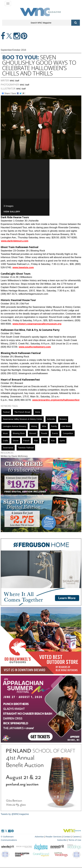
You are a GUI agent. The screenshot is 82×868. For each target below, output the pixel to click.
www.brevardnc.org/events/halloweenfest (56, 400)
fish (36, 441)
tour (44, 441)
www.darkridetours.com (15, 241)
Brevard (33, 433)
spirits (62, 441)
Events (55, 433)
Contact (67, 837)
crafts (5, 441)
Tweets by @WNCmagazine (15, 814)
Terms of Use (75, 840)
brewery (63, 419)
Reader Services (54, 837)
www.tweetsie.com (23, 267)
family (54, 426)
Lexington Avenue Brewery (15, 426)
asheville (51, 419)
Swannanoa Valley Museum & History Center (23, 419)
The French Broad (22, 412)
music (5, 433)
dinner (16, 441)
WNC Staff (14, 81)
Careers (76, 837)
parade (44, 433)
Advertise (40, 837)
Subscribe (63, 840)
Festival (6, 412)
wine (44, 426)
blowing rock (19, 433)
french (26, 441)
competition (68, 433)
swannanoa (8, 448)
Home (38, 412)
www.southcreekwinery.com (35, 347)
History (34, 426)
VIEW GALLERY (12, 212)
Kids (53, 441)
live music (66, 426)
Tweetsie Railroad (26, 448)
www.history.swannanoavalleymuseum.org (37, 324)
